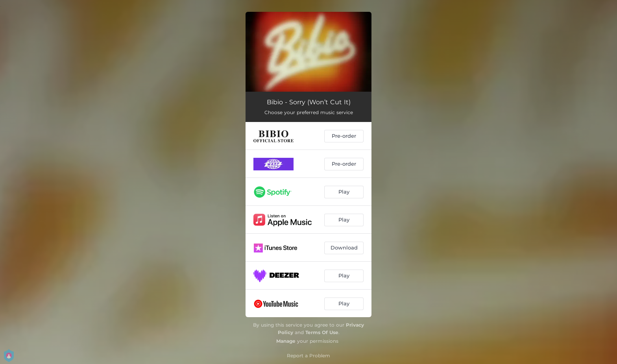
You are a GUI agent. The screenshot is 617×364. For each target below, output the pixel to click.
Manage (286, 341)
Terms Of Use (322, 332)
